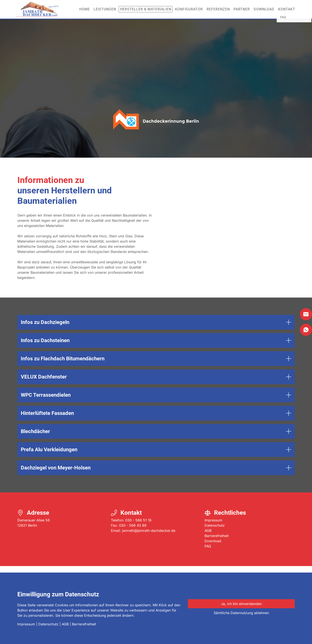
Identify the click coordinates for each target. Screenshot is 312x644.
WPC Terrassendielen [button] (46, 395)
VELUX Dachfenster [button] (44, 377)
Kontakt (287, 9)
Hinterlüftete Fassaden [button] (47, 413)
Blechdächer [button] (35, 431)
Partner (242, 9)
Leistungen (105, 9)
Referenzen (218, 9)
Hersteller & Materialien (146, 9)
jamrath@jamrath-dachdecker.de (149, 531)
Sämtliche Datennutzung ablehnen (241, 613)
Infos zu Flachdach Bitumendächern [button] (63, 359)
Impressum (213, 520)
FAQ (208, 546)
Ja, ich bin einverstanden (241, 604)
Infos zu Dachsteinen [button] (45, 340)
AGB (208, 531)
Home (85, 9)
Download (264, 9)
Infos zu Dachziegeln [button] (45, 322)
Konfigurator (189, 9)
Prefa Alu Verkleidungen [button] (49, 450)
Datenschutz (215, 525)
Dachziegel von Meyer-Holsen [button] (56, 468)
